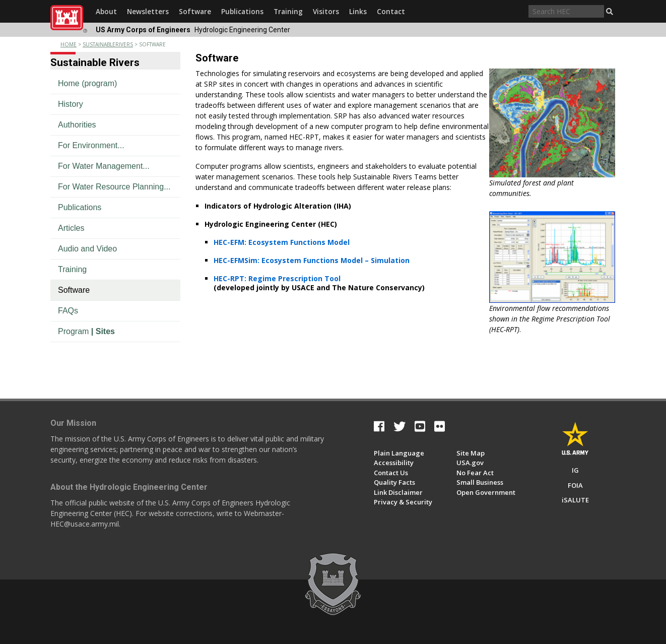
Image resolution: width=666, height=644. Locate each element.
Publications (80, 207)
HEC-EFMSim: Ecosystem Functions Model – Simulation (312, 260)
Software (74, 290)
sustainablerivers (108, 44)
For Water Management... (104, 166)
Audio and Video (87, 249)
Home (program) (87, 83)
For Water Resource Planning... (114, 187)
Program (86, 331)
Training (72, 269)
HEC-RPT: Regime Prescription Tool (277, 278)
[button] (610, 12)
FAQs (68, 311)
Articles (71, 228)
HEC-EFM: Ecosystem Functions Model (282, 242)
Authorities (77, 125)
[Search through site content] (566, 11)
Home (69, 44)
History (71, 104)
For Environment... (91, 145)
